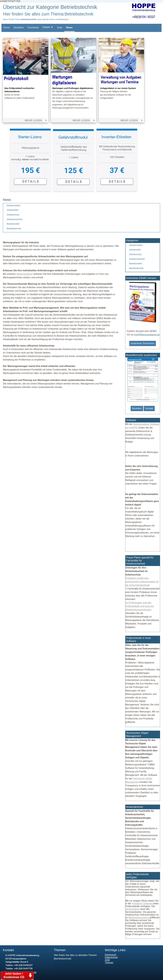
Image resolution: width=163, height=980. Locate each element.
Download (33, 27)
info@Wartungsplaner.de (147, 335)
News (69, 27)
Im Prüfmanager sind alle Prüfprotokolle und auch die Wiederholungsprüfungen (140, 606)
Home (6, 27)
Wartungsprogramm (139, 918)
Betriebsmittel (13, 224)
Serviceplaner (133, 909)
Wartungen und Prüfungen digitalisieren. (73, 88)
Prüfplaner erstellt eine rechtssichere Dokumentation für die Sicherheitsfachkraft (142, 582)
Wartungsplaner (24, 274)
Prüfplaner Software (142, 904)
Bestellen (19, 27)
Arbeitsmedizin (14, 205)
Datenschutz (111, 957)
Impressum (111, 955)
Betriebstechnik (14, 229)
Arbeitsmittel (12, 210)
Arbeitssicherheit (14, 219)
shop (60, 27)
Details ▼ (48, 27)
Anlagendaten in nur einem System (118, 88)
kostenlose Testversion (143, 343)
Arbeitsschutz (13, 215)
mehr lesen (33, 120)
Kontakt (149, 408)
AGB (107, 960)
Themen (109, 963)
